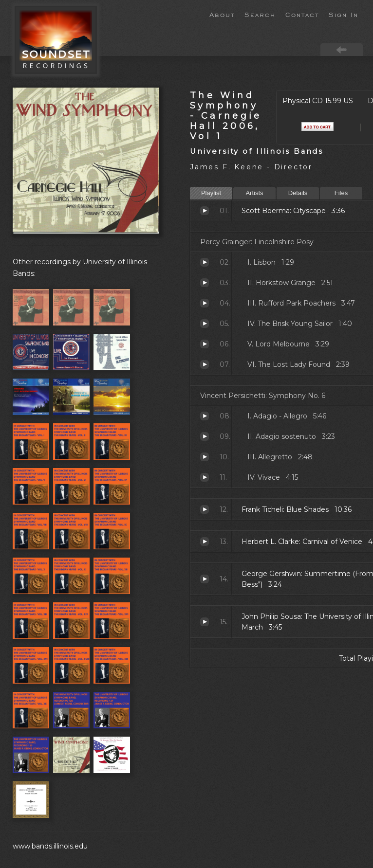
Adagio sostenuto (205, 436)
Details (298, 193)
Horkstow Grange (205, 283)
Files (341, 193)
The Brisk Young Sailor (205, 324)
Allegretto (205, 457)
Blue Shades (205, 509)
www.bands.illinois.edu (50, 846)
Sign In (344, 14)
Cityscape (205, 211)
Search (260, 14)
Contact (302, 14)
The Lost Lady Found (205, 364)
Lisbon (205, 262)
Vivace (205, 477)
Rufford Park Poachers (205, 303)
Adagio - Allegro (205, 416)
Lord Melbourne (205, 344)
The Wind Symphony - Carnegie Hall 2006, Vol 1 (226, 116)
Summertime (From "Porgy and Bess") (205, 579)
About (222, 14)
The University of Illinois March (205, 622)
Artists (254, 193)
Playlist (211, 193)
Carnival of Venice (205, 542)
